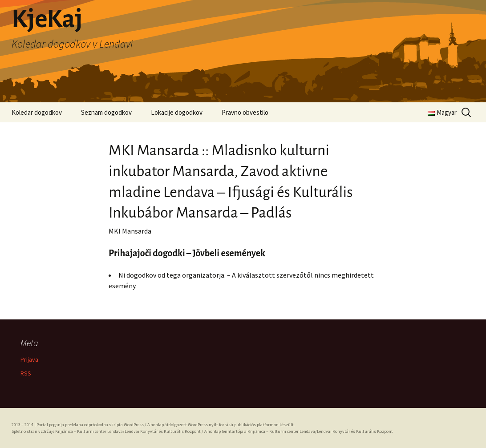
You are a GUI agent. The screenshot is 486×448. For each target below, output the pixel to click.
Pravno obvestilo (245, 112)
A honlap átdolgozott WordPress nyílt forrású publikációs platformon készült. (221, 425)
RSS (26, 373)
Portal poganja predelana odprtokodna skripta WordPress (90, 425)
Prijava (29, 359)
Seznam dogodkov (106, 112)
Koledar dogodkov (37, 112)
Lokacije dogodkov (177, 112)
